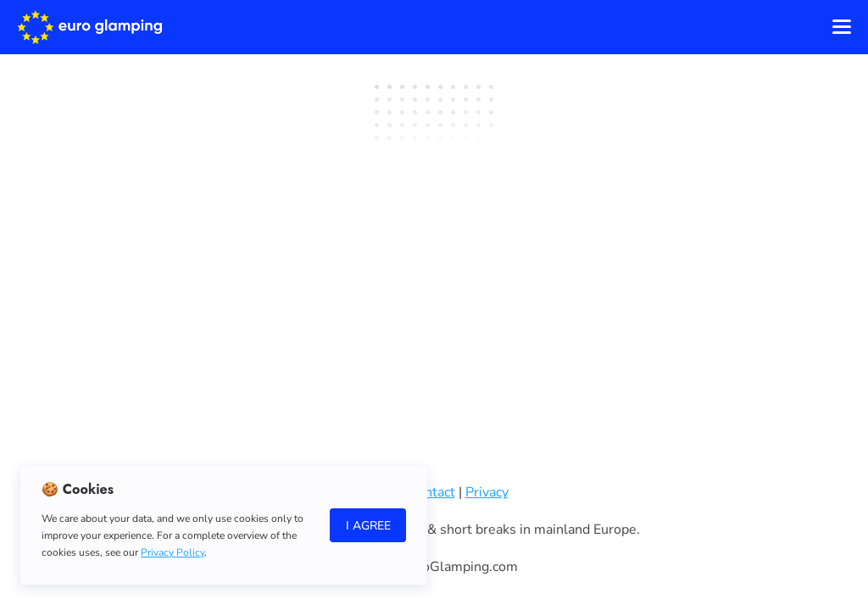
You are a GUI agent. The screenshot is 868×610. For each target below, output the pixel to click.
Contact (432, 492)
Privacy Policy (172, 552)
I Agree (368, 526)
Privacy (487, 492)
